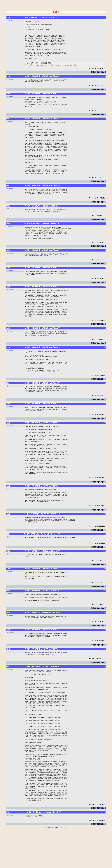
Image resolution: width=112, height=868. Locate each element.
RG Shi (8, 98)
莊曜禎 (8, 216)
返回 (104, 76)
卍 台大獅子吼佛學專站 (50, 867)
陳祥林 (8, 639)
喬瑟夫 (8, 559)
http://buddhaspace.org (62, 867)
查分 (101, 76)
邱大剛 (8, 17)
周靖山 (8, 124)
